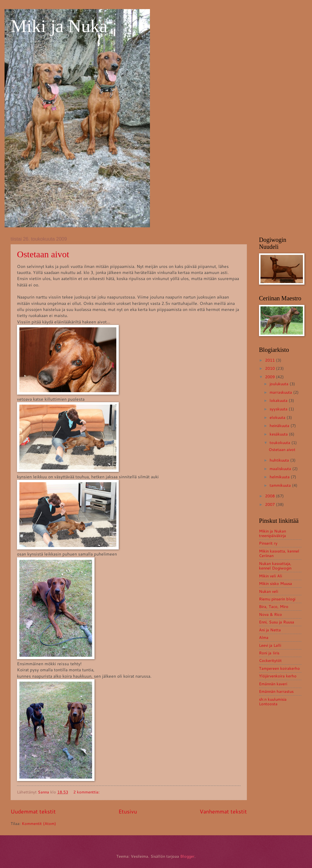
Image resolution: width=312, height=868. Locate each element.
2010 (271, 368)
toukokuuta (280, 442)
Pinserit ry (268, 543)
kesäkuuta (279, 434)
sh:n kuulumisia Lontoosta (273, 701)
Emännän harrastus (276, 691)
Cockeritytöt (270, 660)
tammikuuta (281, 485)
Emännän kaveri (273, 684)
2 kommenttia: (87, 792)
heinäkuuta (280, 426)
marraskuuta (281, 392)
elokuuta (278, 417)
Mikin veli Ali (271, 576)
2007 (271, 504)
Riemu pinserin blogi (277, 599)
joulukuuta (280, 384)
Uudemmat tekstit (33, 811)
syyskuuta (279, 409)
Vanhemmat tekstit (223, 811)
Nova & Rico (271, 614)
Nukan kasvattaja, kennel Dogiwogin (275, 566)
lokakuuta (279, 400)
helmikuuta (280, 477)
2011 (271, 360)
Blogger (187, 856)
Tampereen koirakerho (279, 668)
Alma (264, 637)
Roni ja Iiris (269, 653)
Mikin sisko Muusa (275, 583)
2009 (271, 377)
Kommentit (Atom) (39, 823)
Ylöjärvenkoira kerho (278, 676)
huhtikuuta (280, 460)
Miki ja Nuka (59, 26)
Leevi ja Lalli (270, 645)
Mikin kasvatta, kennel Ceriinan (279, 553)
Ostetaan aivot (43, 254)
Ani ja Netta (270, 630)
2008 (271, 496)
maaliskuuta (281, 469)
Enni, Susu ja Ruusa (277, 622)
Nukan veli (269, 591)
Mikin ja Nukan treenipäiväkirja (272, 533)
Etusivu (128, 811)
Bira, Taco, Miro (274, 606)
